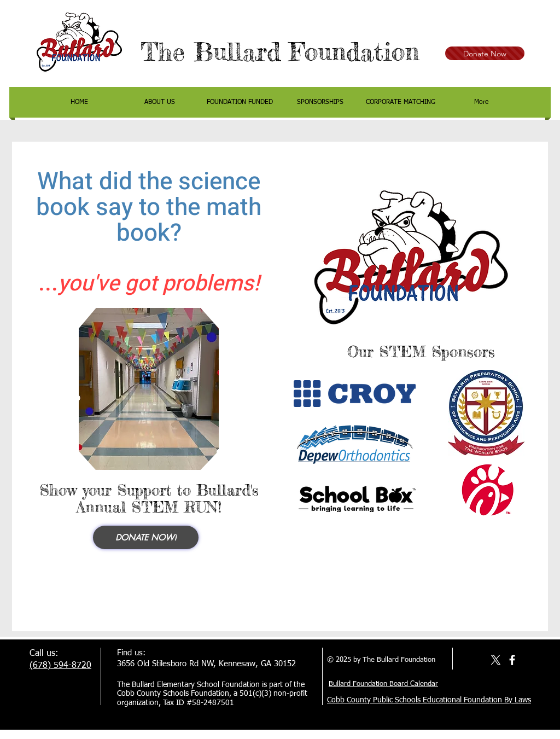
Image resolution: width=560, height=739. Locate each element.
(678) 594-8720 (60, 666)
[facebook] (512, 660)
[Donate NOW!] (146, 537)
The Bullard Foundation (280, 52)
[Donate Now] (485, 53)
